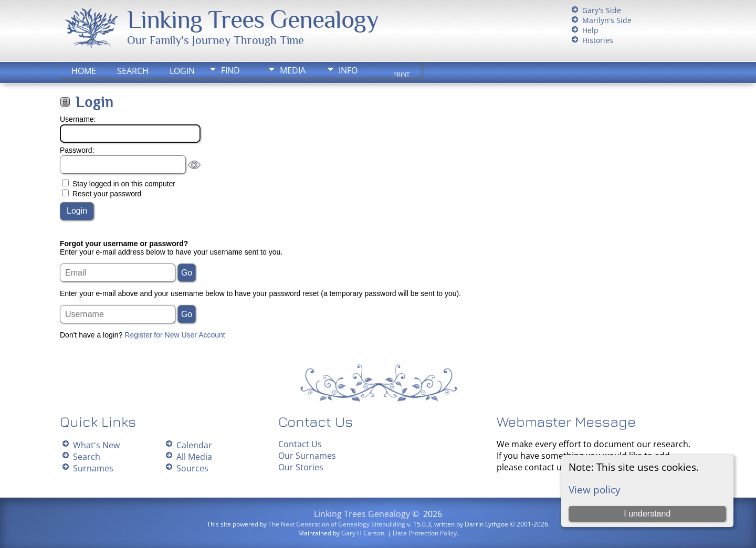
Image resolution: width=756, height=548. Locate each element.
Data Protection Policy (425, 533)
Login (182, 71)
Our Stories (301, 467)
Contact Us (300, 444)
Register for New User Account (175, 335)
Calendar (194, 445)
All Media (194, 457)
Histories (598, 40)
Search (133, 71)
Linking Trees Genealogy (253, 19)
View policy (595, 489)
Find (230, 70)
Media (293, 70)
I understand (647, 514)
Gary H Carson (363, 533)
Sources (192, 468)
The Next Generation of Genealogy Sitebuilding (337, 524)
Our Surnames (307, 456)
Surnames (93, 468)
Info (348, 70)
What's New (96, 445)
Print (401, 75)
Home (84, 71)
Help (590, 30)
